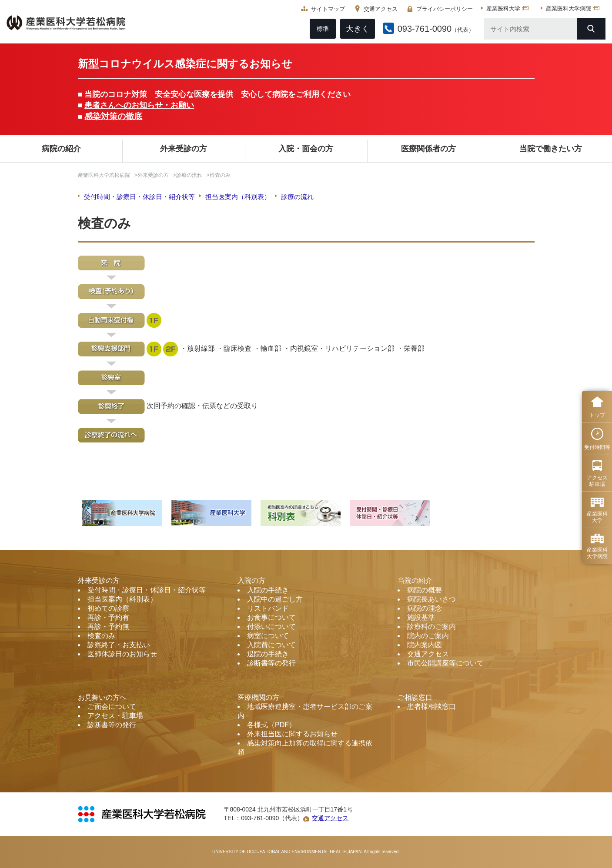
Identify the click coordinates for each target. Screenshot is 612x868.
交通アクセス (378, 9)
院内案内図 (425, 645)
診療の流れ (189, 175)
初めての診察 (108, 608)
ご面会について (112, 707)
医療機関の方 (258, 697)
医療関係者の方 (428, 149)
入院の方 (251, 580)
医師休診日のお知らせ (122, 654)
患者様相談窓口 (431, 707)
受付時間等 (597, 447)
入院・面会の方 (306, 149)
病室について (268, 636)
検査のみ (101, 636)
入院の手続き (268, 590)
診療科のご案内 (431, 627)
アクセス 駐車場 (597, 481)
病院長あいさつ (431, 599)
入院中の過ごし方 (275, 599)
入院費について (271, 645)
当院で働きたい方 (551, 149)
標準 (321, 29)
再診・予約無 (108, 627)
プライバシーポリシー (442, 9)
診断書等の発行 (271, 663)
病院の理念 (425, 608)
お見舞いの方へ (102, 697)
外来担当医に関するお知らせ (292, 734)
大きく (355, 29)
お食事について (271, 617)
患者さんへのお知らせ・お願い (139, 105)
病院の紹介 (61, 149)
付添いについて (271, 627)
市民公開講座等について (445, 663)
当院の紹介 (415, 580)
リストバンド (268, 608)
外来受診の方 (184, 149)
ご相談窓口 (415, 697)
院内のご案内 (428, 636)
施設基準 (421, 617)
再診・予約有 (108, 617)
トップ (597, 415)
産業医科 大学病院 (597, 553)
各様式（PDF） (271, 725)
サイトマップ (326, 9)
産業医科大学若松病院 (104, 175)
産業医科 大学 (597, 517)
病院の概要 (425, 590)
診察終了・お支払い (119, 645)
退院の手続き (268, 654)
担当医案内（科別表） (238, 197)
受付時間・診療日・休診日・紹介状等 (139, 197)
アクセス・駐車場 (115, 716)
